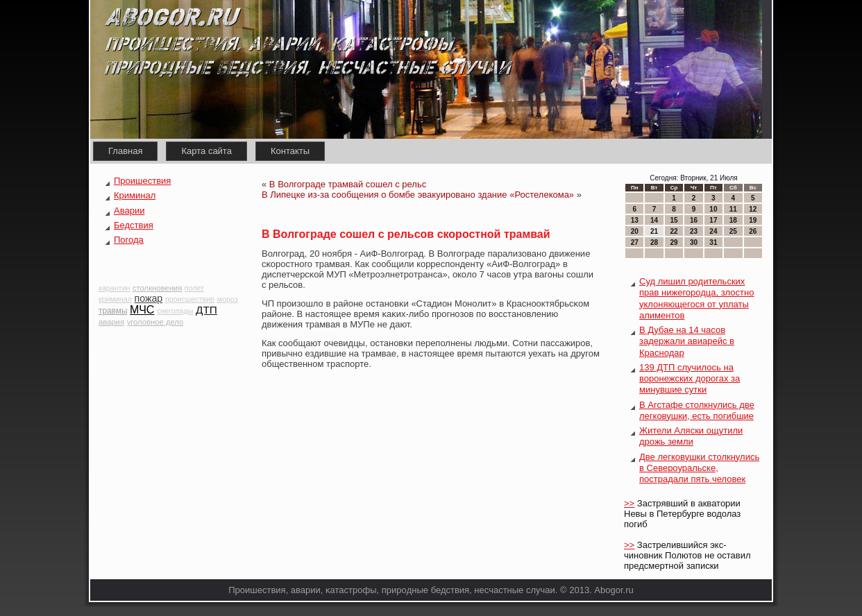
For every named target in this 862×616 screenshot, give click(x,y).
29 (674, 242)
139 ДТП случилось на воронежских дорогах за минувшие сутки (690, 379)
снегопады (175, 311)
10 (713, 209)
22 (674, 231)
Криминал (135, 195)
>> (629, 503)
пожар (148, 298)
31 (713, 242)
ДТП (206, 310)
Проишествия (142, 181)
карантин (114, 288)
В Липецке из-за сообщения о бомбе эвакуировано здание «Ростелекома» (418, 195)
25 (733, 231)
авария (111, 322)
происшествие (190, 299)
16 (694, 220)
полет (194, 288)
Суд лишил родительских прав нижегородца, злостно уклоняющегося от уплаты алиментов (696, 298)
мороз (228, 299)
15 (674, 220)
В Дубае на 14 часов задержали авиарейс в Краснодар (687, 341)
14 (654, 220)
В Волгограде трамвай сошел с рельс (348, 184)
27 (635, 242)
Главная (125, 151)
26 (753, 231)
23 (694, 231)
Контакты (290, 151)
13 (635, 220)
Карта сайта (206, 151)
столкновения (157, 288)
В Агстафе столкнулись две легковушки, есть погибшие (697, 410)
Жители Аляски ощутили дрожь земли (691, 436)
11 (733, 209)
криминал (115, 299)
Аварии (129, 211)
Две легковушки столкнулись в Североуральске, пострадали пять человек (699, 468)
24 (713, 231)
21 (654, 231)
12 (753, 209)
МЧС (142, 310)
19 (753, 220)
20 (635, 231)
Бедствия (134, 225)
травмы (113, 311)
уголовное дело (155, 322)
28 (654, 242)
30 (694, 242)
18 (733, 220)
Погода (129, 240)
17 (713, 220)
